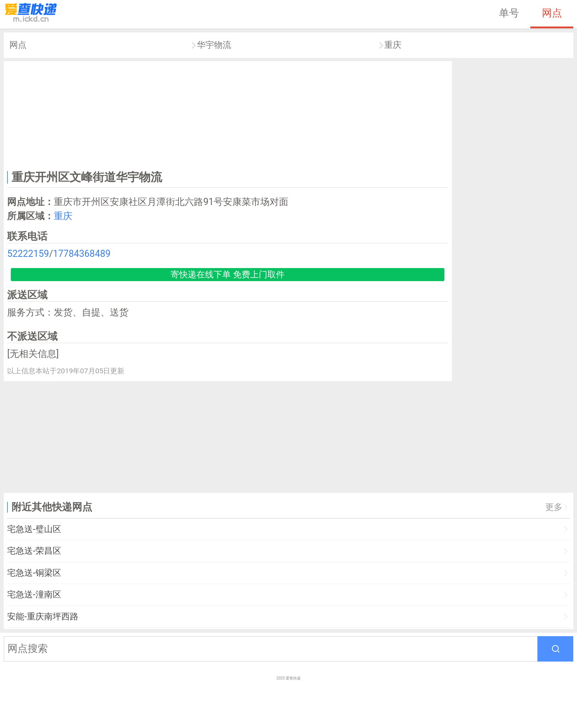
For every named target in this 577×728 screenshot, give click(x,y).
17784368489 (82, 254)
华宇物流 (214, 45)
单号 (509, 13)
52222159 (28, 254)
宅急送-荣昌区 (34, 551)
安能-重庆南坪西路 (43, 617)
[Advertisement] (228, 114)
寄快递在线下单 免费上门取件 (228, 275)
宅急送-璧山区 (34, 529)
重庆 (393, 45)
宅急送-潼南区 (34, 595)
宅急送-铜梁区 (34, 573)
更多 (554, 507)
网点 (552, 13)
